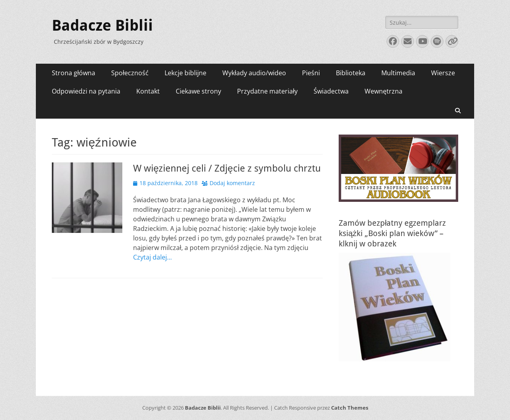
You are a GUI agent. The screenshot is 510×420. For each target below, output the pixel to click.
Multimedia (398, 73)
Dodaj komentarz (232, 183)
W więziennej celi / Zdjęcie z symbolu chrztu (227, 168)
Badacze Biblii (102, 25)
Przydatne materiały (267, 91)
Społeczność (130, 73)
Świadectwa (331, 91)
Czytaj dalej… (152, 257)
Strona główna (74, 73)
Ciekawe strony (198, 91)
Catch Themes (350, 408)
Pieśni (311, 73)
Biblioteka (351, 73)
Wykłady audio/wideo (254, 73)
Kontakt (148, 91)
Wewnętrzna (383, 91)
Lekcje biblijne (185, 73)
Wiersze (443, 73)
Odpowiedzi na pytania (86, 91)
